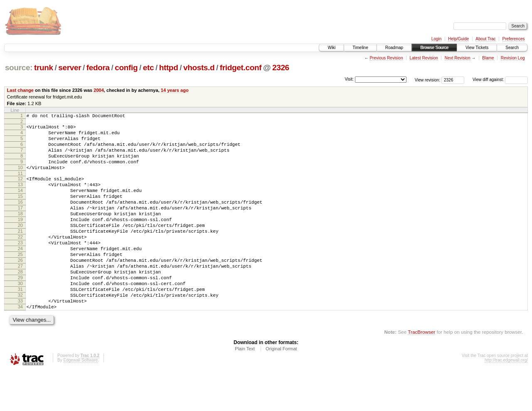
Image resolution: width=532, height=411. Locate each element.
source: (19, 68)
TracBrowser (421, 372)
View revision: (428, 80)
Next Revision (458, 58)
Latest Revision (424, 58)
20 (20, 246)
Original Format (281, 389)
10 (20, 177)
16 (20, 218)
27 (20, 296)
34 (20, 345)
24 (20, 275)
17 (20, 225)
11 (20, 185)
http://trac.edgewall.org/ (506, 400)
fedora (98, 68)
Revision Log (513, 58)
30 (20, 317)
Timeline (360, 48)
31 (20, 324)
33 (20, 338)
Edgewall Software (80, 400)
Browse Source (434, 48)
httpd (169, 68)
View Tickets (477, 48)
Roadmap (394, 48)
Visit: (349, 79)
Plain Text (245, 389)
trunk (44, 68)
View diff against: (500, 80)
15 (20, 211)
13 (20, 197)
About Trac (485, 39)
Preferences (514, 39)
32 (20, 331)
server (70, 68)
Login (436, 39)
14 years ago (175, 90)
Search (512, 48)
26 (20, 289)
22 (20, 261)
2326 (281, 68)
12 (20, 190)
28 (20, 303)
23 (20, 268)
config (126, 68)
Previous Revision (386, 58)
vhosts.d (199, 68)
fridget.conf (241, 68)
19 (20, 239)
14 (20, 204)
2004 (99, 90)
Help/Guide (458, 39)
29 (20, 310)
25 (20, 282)
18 (20, 232)
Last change (20, 90)
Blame (488, 58)
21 (20, 253)
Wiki (331, 48)
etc (148, 68)
